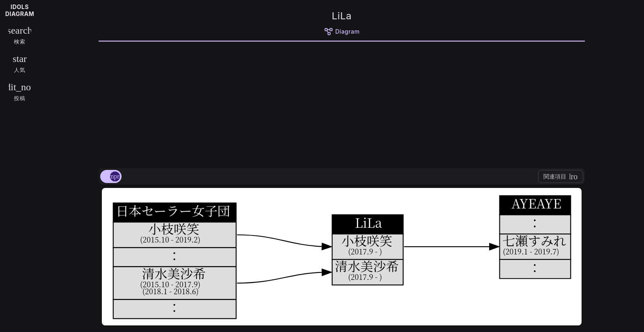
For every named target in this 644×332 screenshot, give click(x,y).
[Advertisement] (342, 103)
